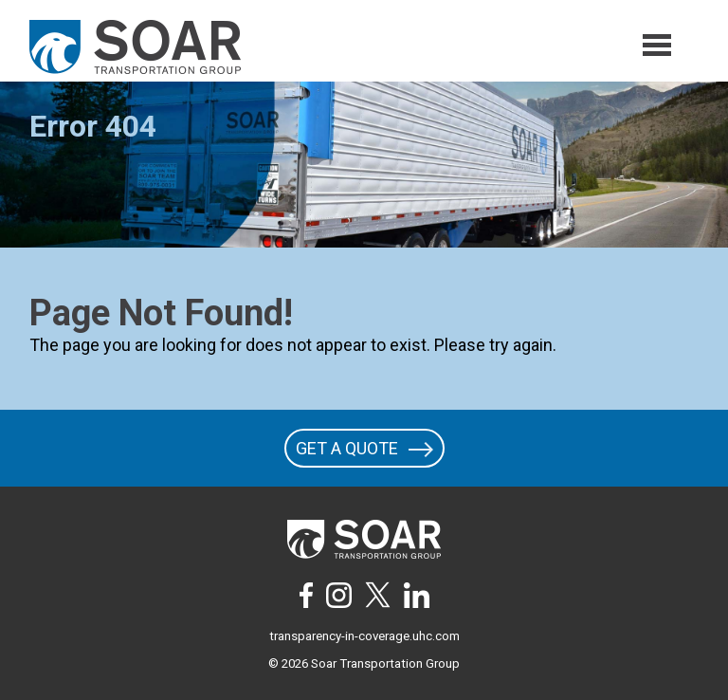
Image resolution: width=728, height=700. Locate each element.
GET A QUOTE (364, 448)
